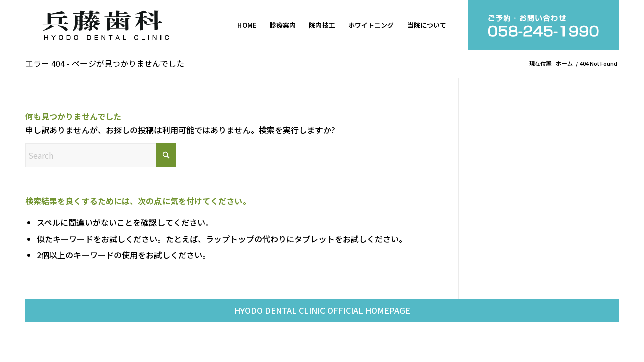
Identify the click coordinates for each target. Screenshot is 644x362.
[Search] (101, 155)
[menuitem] (247, 25)
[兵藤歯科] (106, 25)
